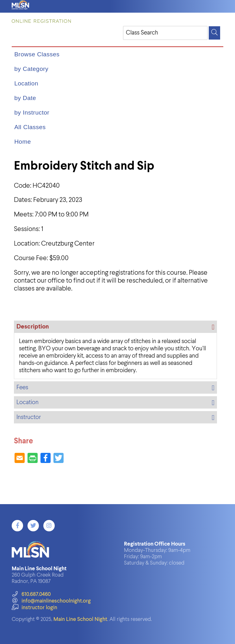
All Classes (30, 127)
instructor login (34, 608)
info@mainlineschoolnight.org (51, 601)
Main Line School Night (80, 619)
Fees (22, 388)
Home (23, 142)
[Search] (214, 33)
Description (33, 327)
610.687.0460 (31, 594)
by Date (25, 98)
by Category (31, 69)
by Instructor (32, 113)
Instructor (29, 417)
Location (26, 83)
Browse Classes (37, 54)
